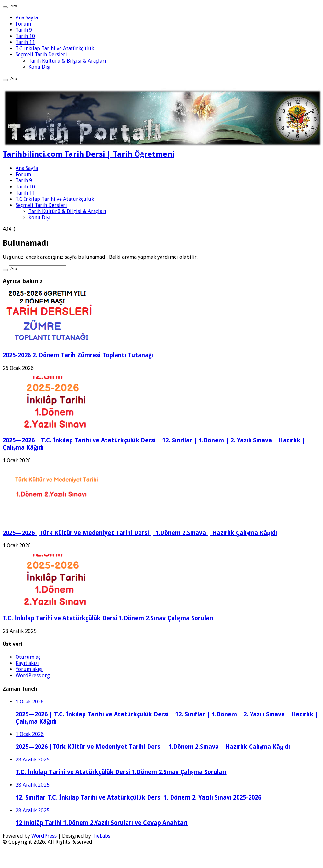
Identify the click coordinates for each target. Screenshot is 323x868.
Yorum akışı (29, 669)
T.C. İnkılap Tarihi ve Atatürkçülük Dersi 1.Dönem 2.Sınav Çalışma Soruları (108, 618)
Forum (23, 24)
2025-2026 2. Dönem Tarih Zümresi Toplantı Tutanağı (78, 355)
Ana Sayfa (27, 18)
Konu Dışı (39, 67)
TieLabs (101, 836)
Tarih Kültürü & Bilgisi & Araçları (67, 61)
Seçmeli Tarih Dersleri (41, 55)
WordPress (44, 836)
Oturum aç (28, 657)
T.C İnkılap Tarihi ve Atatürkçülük (55, 48)
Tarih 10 (25, 36)
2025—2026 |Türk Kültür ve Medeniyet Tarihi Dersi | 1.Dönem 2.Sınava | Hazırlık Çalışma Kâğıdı (140, 533)
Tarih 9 (24, 30)
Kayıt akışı (27, 663)
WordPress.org (33, 675)
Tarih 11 (25, 42)
